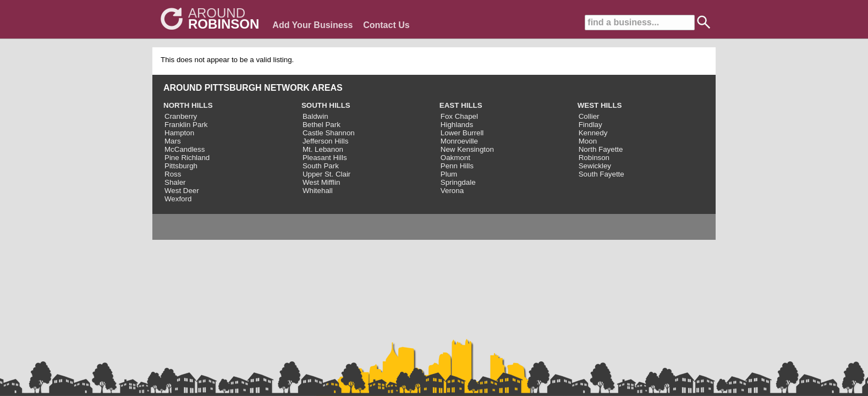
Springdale (458, 182)
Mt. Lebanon (323, 149)
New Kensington (467, 149)
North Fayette (601, 149)
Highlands (457, 125)
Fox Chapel (459, 116)
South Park (321, 166)
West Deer (182, 191)
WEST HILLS (600, 105)
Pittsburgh (181, 166)
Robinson (594, 158)
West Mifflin (321, 182)
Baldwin (315, 116)
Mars (173, 141)
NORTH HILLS (188, 105)
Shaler (175, 182)
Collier (589, 116)
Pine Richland (187, 158)
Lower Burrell (462, 133)
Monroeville (459, 141)
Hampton (179, 133)
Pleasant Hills (325, 158)
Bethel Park (322, 125)
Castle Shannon (329, 133)
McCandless (185, 149)
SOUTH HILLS (326, 105)
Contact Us (386, 25)
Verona (452, 191)
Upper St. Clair (326, 174)
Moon (588, 141)
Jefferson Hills (325, 141)
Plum (449, 174)
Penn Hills (457, 166)
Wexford (178, 199)
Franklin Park (186, 125)
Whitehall (318, 191)
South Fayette (601, 174)
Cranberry (181, 116)
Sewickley (595, 166)
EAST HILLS (461, 105)
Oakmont (455, 158)
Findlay (590, 125)
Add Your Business (312, 25)
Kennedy (593, 133)
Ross (173, 174)
